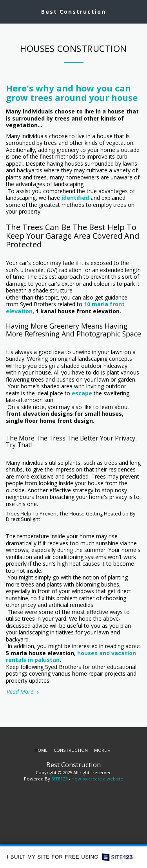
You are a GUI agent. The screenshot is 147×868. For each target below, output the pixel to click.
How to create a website (97, 779)
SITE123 (59, 779)
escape (82, 393)
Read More (24, 692)
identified (75, 198)
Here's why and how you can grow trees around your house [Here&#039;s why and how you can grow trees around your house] (72, 93)
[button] (9, 11)
